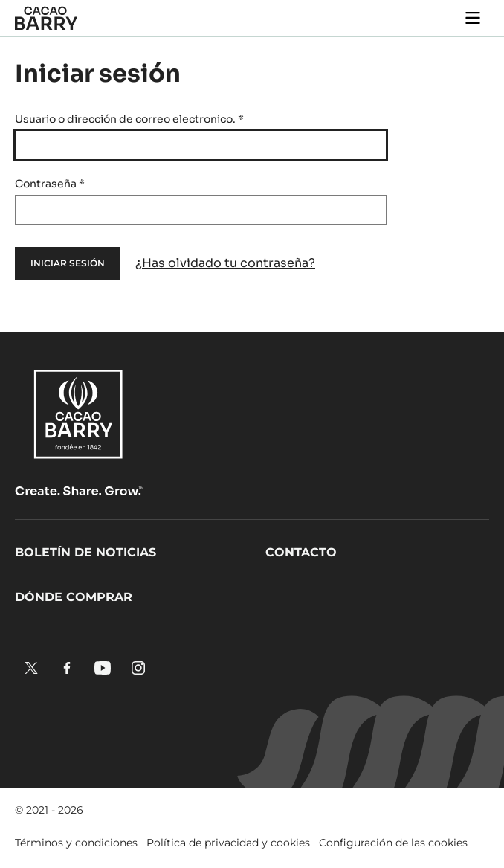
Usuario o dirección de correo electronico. (129, 119)
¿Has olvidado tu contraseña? (225, 263)
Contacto (301, 552)
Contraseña (50, 184)
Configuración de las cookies (393, 843)
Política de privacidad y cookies (228, 843)
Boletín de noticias (85, 552)
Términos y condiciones (76, 843)
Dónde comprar (74, 597)
